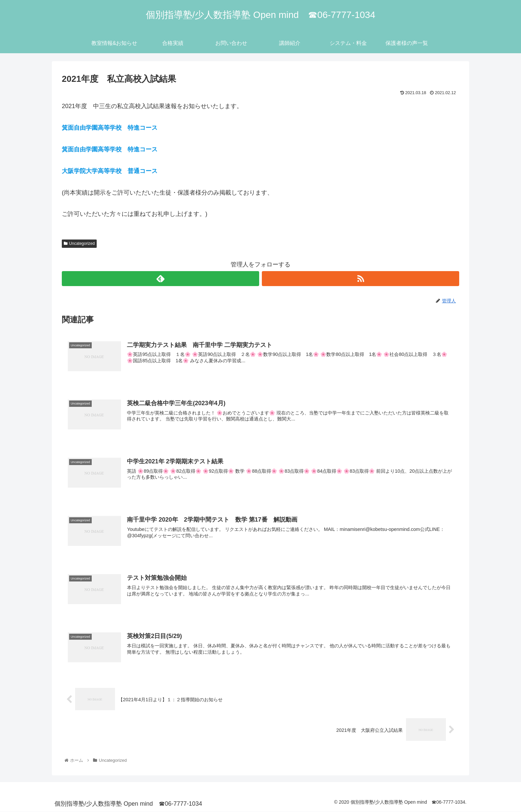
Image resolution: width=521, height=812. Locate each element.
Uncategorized (79, 244)
